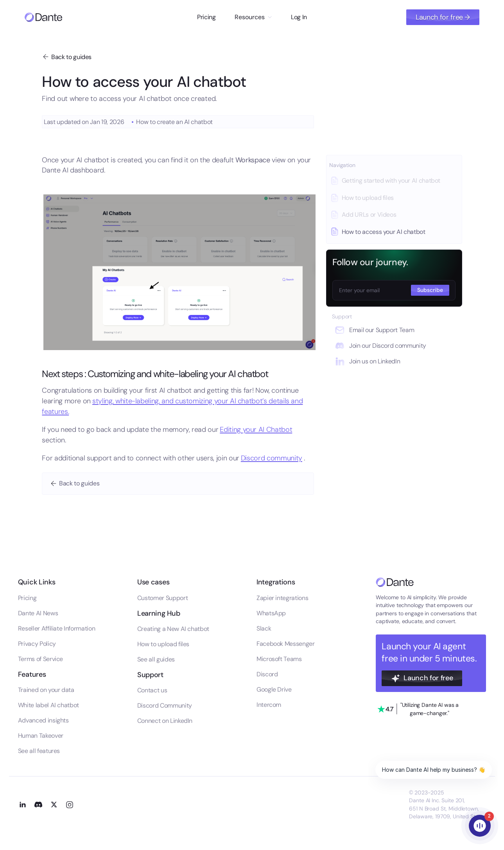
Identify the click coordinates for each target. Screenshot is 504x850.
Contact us (152, 690)
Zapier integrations (282, 598)
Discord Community (165, 705)
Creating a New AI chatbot (173, 629)
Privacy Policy (37, 644)
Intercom (269, 705)
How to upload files (163, 644)
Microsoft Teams (279, 659)
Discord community (272, 458)
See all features (39, 751)
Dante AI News (38, 613)
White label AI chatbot (48, 705)
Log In (299, 17)
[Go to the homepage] (395, 582)
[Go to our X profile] (54, 804)
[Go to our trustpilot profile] (418, 709)
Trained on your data (46, 690)
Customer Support (162, 598)
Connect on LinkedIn (165, 721)
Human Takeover (41, 736)
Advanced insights (43, 720)
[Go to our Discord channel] (38, 804)
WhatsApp (271, 613)
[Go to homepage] (43, 17)
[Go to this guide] (394, 181)
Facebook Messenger (286, 644)
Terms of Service (40, 659)
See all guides (156, 659)
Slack (264, 628)
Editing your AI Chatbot (256, 429)
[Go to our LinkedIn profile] (23, 804)
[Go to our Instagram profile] (70, 804)
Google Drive (274, 689)
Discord (267, 674)
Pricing (206, 17)
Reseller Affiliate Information (56, 628)
